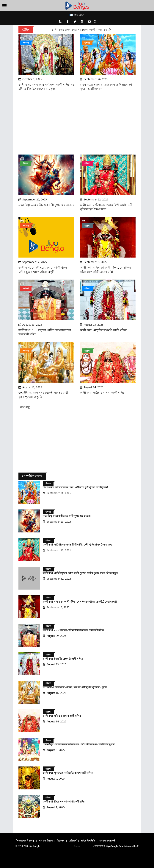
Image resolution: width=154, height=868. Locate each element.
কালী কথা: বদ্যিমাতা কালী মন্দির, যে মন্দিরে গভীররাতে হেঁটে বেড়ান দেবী (80, 602)
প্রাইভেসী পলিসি (88, 841)
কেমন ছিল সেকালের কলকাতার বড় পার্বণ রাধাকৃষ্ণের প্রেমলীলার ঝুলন (79, 744)
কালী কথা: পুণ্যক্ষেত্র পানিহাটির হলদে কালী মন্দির (68, 773)
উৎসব (87, 43)
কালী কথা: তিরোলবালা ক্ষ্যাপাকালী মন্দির (64, 802)
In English (77, 15)
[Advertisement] (77, 123)
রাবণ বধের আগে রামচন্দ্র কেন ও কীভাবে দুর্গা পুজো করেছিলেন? (76, 487)
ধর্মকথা (26, 43)
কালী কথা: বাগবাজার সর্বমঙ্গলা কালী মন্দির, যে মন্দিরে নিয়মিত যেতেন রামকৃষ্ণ (98, 30)
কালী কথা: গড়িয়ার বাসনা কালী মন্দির (102, 393)
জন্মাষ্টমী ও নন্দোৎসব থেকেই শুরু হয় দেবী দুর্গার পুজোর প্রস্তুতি (75, 687)
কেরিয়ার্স (72, 841)
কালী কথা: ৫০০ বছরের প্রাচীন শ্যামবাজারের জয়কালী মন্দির (73, 630)
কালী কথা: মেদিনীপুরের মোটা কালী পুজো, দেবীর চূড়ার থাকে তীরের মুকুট (80, 573)
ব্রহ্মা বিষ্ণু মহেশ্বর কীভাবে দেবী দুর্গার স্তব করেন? (46, 205)
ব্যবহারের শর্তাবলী (107, 841)
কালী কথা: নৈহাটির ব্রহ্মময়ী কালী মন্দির (103, 330)
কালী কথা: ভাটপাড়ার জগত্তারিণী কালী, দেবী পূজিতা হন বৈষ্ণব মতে (77, 545)
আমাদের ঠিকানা (46, 841)
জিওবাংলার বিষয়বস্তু (25, 841)
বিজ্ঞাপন (60, 841)
